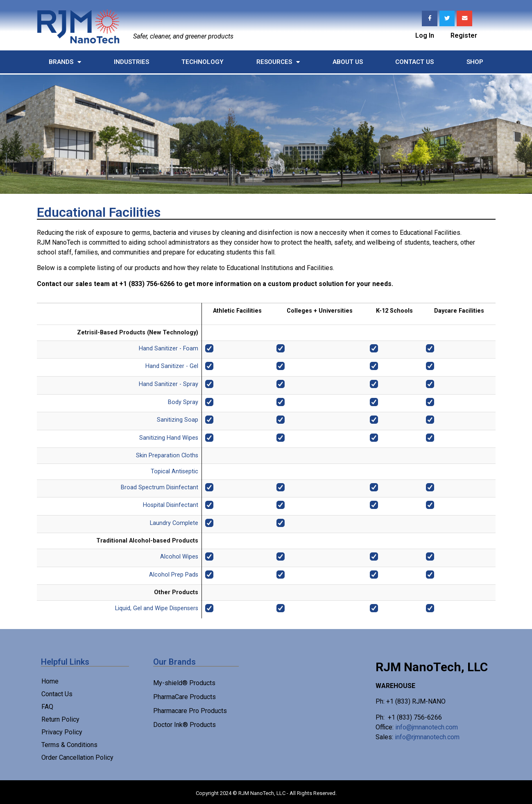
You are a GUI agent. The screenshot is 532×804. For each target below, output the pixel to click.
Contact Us (414, 62)
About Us (348, 62)
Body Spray (183, 402)
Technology (203, 62)
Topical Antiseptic (174, 471)
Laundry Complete (174, 523)
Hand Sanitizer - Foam (169, 349)
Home (50, 681)
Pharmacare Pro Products (190, 711)
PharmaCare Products (185, 697)
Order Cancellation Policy (77, 757)
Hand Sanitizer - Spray (169, 384)
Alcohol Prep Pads (174, 575)
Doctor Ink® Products (185, 725)
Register (464, 35)
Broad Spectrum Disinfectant (160, 487)
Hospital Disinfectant (171, 505)
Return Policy (60, 719)
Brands (65, 62)
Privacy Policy (62, 732)
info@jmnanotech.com (427, 727)
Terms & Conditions (69, 745)
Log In (425, 35)
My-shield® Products (184, 683)
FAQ (47, 707)
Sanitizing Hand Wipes (169, 438)
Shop (475, 62)
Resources (278, 62)
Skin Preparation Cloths (167, 455)
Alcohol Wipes (179, 557)
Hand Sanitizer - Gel (172, 366)
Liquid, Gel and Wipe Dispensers (157, 608)
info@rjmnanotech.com (427, 737)
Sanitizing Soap (178, 420)
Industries (131, 62)
